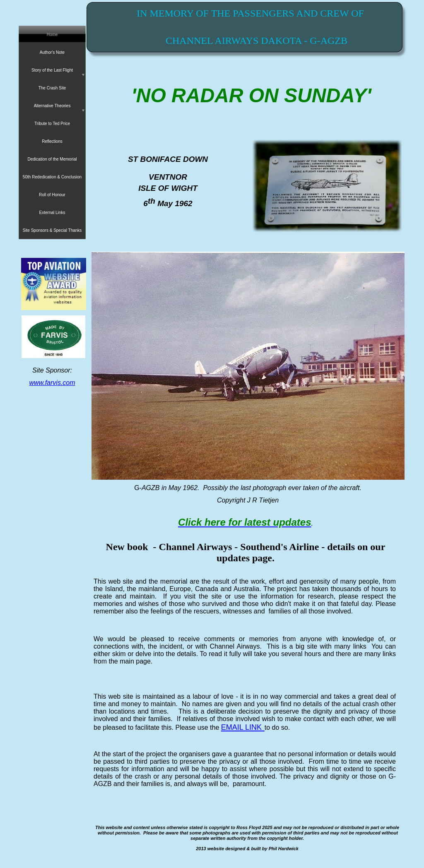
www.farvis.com (52, 383)
